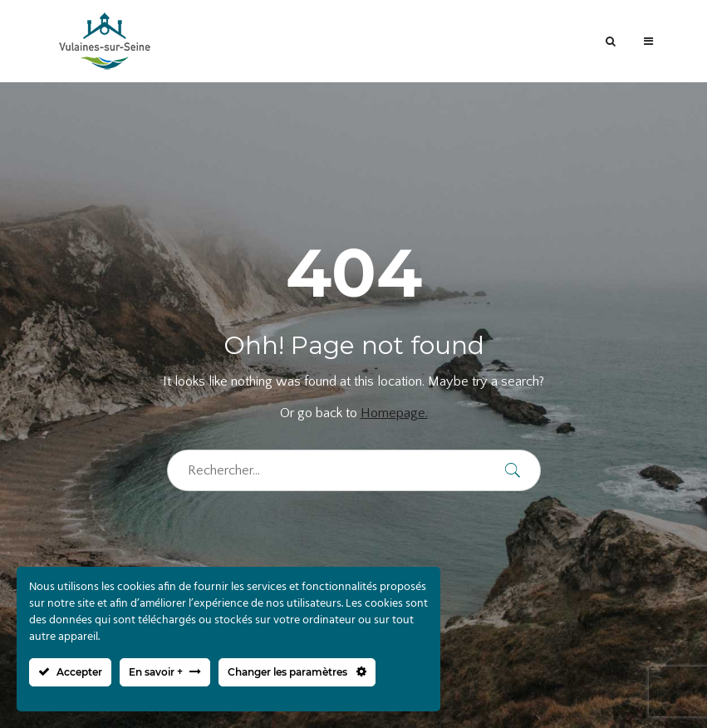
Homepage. (394, 413)
